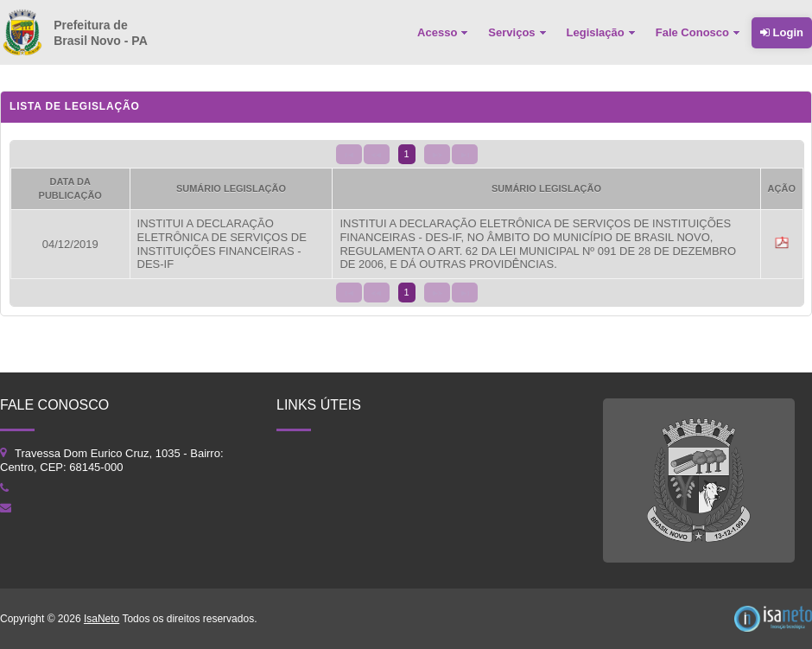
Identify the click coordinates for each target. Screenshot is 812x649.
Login (782, 32)
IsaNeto (101, 619)
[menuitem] (444, 33)
